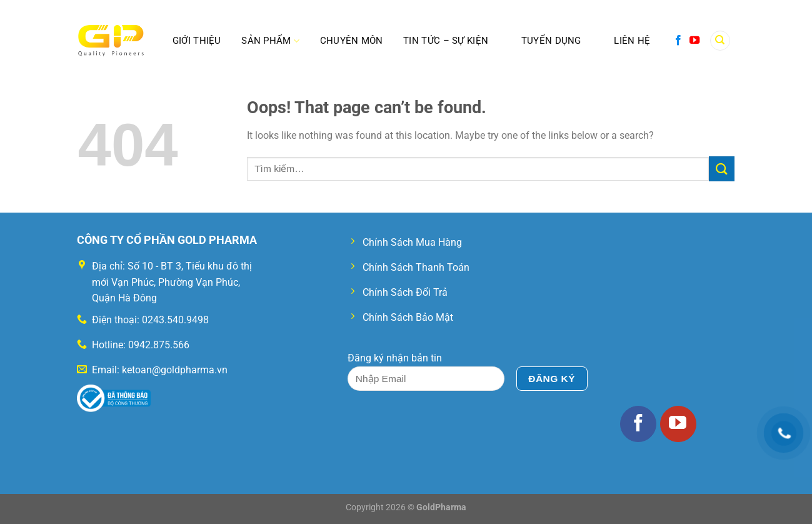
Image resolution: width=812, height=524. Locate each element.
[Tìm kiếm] (720, 41)
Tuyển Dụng (551, 41)
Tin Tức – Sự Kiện (446, 41)
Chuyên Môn (352, 41)
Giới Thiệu (197, 41)
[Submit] (721, 169)
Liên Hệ (632, 41)
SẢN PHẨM (270, 41)
